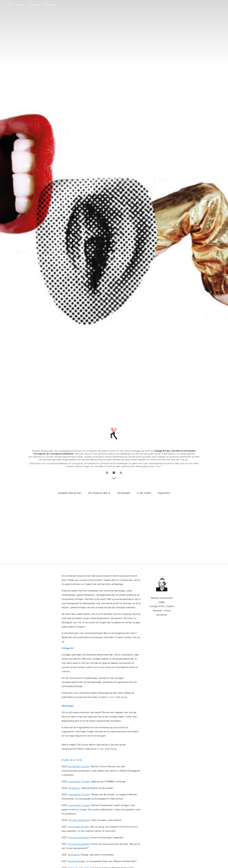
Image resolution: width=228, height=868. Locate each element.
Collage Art (68, 648)
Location (34, 5)
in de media (144, 493)
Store (9, 5)
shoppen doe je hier (70, 493)
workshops (124, 493)
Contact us (50, 5)
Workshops (68, 706)
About (21, 5)
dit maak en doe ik (99, 493)
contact (111, 697)
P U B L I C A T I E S (72, 760)
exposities (164, 493)
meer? (158, 466)
